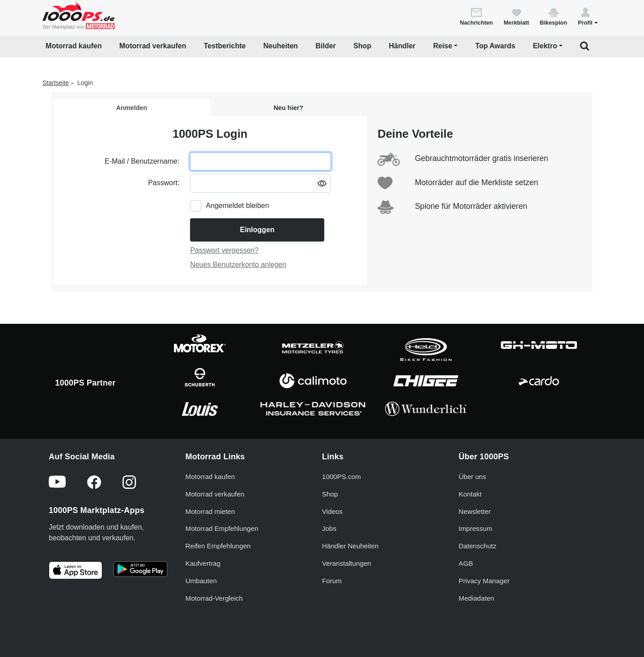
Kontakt (470, 494)
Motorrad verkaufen (153, 46)
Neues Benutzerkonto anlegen (238, 265)
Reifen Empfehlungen (218, 546)
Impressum (476, 528)
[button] (588, 16)
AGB (466, 563)
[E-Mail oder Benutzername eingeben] (261, 161)
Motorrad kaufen (74, 46)
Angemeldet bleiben (237, 206)
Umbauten (201, 581)
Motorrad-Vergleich (214, 598)
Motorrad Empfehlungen (222, 528)
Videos (332, 511)
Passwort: (164, 183)
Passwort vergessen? (224, 250)
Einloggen (257, 230)
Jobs (329, 528)
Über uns (473, 477)
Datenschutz (478, 546)
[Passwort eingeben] (261, 183)
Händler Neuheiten (350, 546)
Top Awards (496, 46)
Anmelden (132, 108)
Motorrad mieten (210, 511)
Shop (362, 46)
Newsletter (475, 511)
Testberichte (225, 46)
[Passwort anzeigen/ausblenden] (322, 183)
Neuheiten (281, 46)
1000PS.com (341, 477)
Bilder (325, 46)
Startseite (56, 83)
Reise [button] (443, 46)
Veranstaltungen (347, 563)
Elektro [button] (545, 46)
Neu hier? (288, 108)
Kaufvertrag (203, 563)
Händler (402, 46)
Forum (332, 581)
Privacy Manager (484, 581)
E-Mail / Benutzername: (142, 161)
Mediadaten (477, 598)
